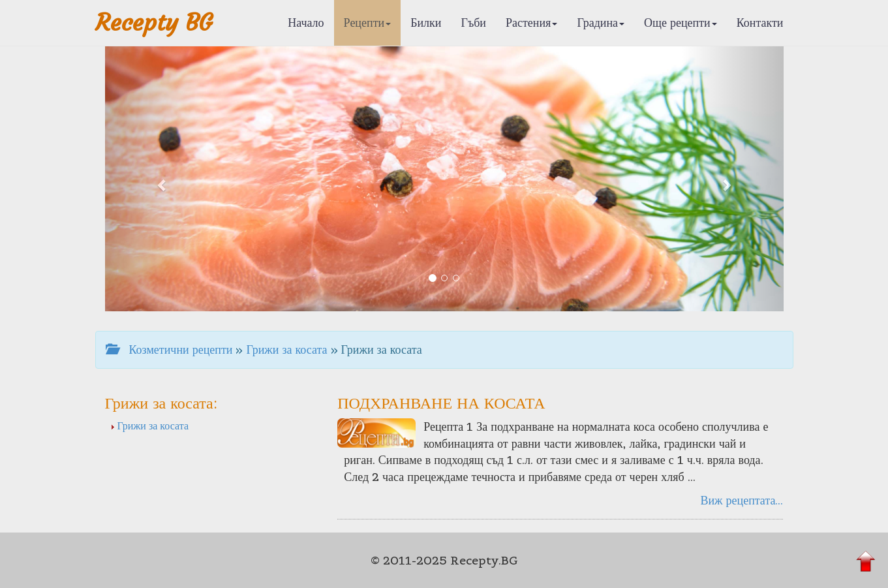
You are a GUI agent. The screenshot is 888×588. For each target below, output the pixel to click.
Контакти (760, 23)
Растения (531, 23)
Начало (306, 23)
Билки (426, 23)
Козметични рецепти (169, 349)
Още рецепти (681, 23)
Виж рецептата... (742, 500)
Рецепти (368, 23)
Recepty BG (154, 23)
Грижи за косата (286, 349)
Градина (601, 23)
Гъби (473, 23)
